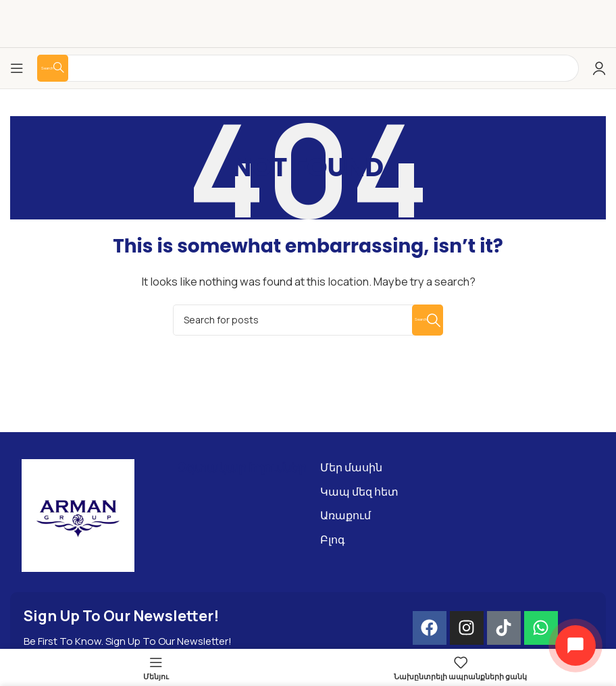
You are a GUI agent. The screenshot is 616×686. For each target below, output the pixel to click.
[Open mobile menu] (17, 68)
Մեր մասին (351, 467)
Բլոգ (333, 539)
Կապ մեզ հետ (359, 492)
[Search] (308, 320)
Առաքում (345, 515)
